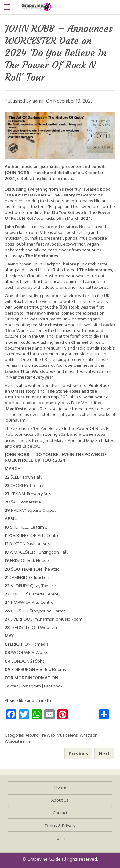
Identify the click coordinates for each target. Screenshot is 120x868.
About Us (60, 800)
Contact (60, 813)
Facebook (53, 686)
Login (60, 838)
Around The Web (40, 735)
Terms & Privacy (60, 826)
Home (60, 787)
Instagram (31, 686)
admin (39, 101)
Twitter (11, 686)
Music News (67, 735)
